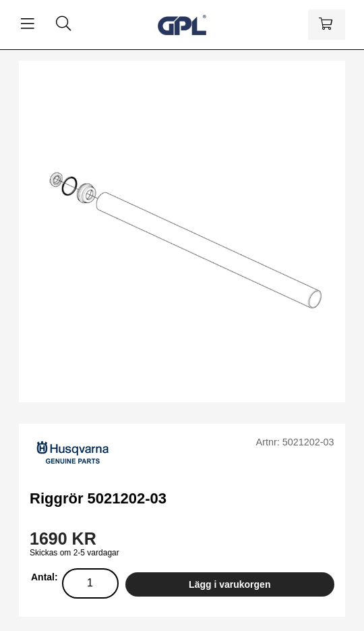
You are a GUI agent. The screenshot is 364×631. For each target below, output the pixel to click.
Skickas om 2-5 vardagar (74, 553)
